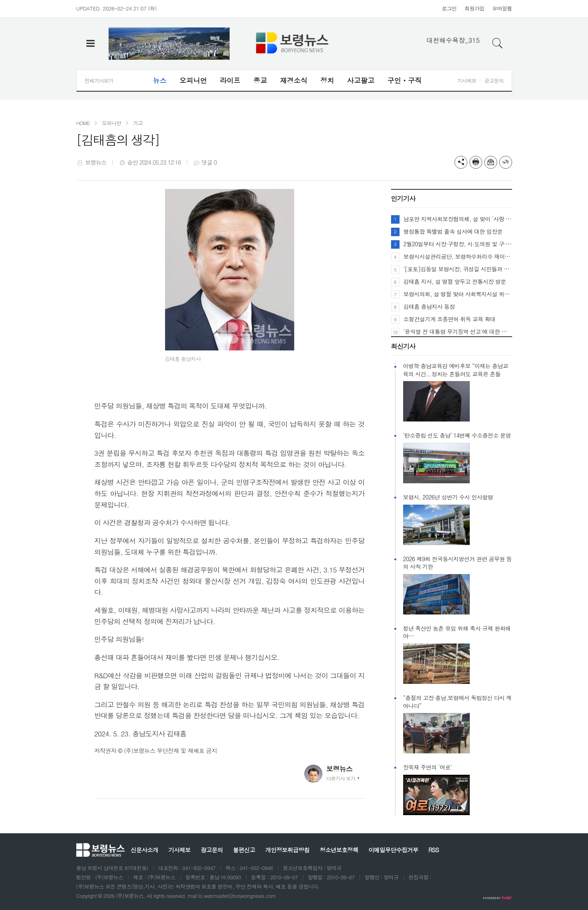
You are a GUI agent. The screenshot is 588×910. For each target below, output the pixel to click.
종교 (260, 80)
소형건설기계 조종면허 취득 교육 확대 (450, 319)
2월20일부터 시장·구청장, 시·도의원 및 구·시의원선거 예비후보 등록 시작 (458, 244)
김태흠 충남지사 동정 (429, 306)
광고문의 (494, 81)
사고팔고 (361, 80)
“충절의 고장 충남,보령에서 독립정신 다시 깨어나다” (457, 702)
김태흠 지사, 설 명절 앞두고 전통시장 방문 (455, 281)
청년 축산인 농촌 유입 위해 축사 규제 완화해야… (457, 632)
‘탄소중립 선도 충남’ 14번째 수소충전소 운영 (457, 435)
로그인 (449, 8)
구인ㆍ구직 (405, 80)
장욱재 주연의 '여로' (428, 767)
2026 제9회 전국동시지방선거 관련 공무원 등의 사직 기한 (457, 563)
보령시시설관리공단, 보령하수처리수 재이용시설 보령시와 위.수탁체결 (458, 256)
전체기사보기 (99, 81)
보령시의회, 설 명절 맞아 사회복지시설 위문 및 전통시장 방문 (458, 294)
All (150, 896)
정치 (327, 80)
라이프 (230, 80)
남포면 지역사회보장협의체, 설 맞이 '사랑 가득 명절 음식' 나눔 (458, 219)
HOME (83, 123)
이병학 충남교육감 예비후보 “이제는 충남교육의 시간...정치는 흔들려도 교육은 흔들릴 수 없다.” (456, 370)
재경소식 (294, 80)
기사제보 (467, 81)
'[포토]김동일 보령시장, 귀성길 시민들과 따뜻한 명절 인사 (458, 269)
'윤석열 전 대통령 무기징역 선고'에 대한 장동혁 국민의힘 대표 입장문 (458, 331)
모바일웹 (502, 8)
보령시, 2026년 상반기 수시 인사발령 (448, 497)
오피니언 (193, 80)
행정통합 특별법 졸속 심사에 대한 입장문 (453, 231)
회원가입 (474, 8)
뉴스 (160, 80)
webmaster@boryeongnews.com (240, 896)
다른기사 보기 (341, 778)
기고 (138, 123)
